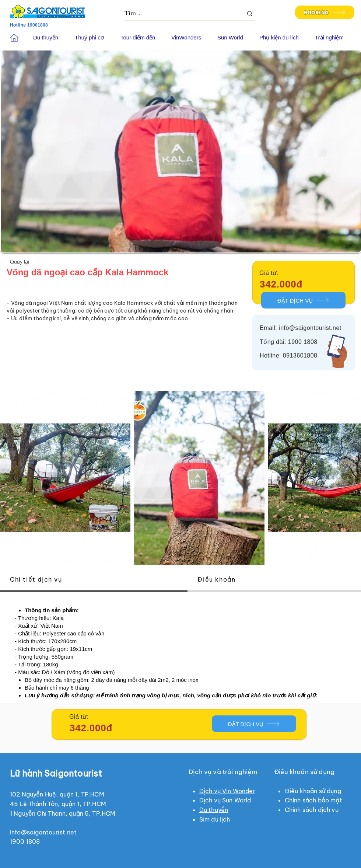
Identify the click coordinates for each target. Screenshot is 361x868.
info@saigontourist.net (310, 328)
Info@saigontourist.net (43, 832)
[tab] (94, 580)
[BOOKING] (325, 12)
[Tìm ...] (178, 14)
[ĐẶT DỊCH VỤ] (303, 300)
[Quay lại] (20, 261)
